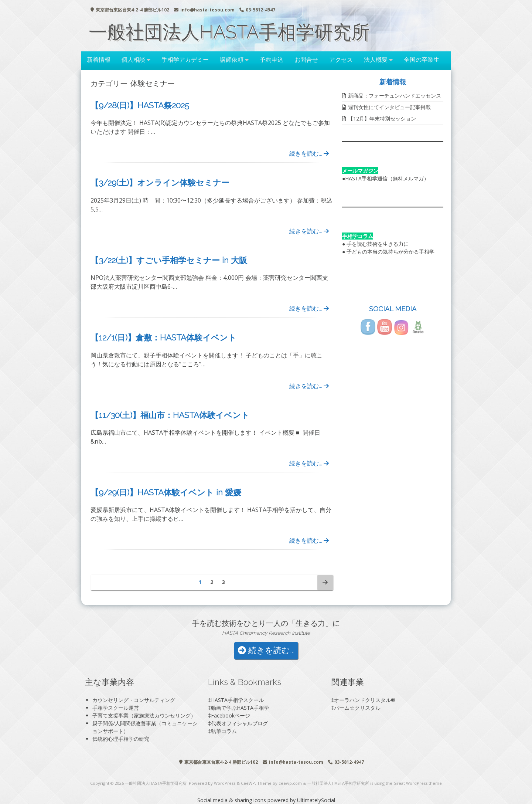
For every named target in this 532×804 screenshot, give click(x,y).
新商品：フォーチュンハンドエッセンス (395, 96)
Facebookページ (231, 715)
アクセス (341, 60)
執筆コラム (224, 731)
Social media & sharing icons (232, 800)
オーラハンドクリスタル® (365, 700)
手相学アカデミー (185, 60)
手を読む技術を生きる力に (378, 244)
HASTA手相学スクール (237, 700)
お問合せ (306, 60)
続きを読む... (309, 153)
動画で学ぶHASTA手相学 (240, 708)
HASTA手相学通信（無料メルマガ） (387, 178)
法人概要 (376, 60)
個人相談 (133, 60)
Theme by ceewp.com (279, 783)
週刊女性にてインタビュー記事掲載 (389, 107)
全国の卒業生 (422, 60)
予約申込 (272, 60)
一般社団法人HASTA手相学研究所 (229, 32)
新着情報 (99, 60)
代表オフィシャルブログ (239, 723)
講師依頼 (232, 60)
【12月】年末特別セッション (382, 118)
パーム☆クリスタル (357, 708)
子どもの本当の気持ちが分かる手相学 (391, 252)
